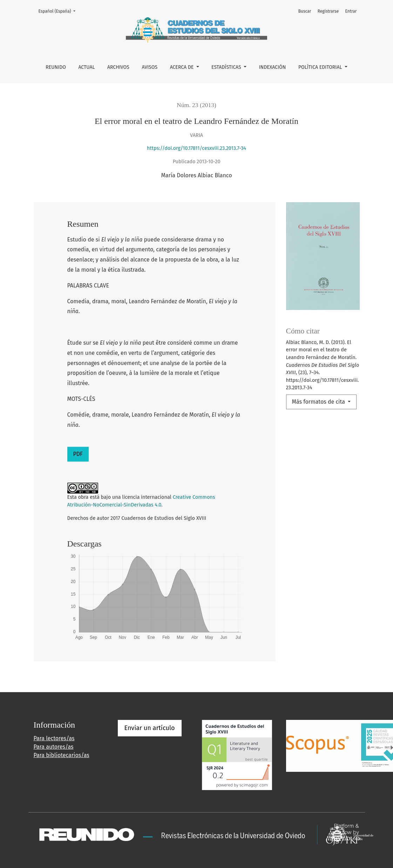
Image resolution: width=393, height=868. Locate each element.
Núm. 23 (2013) (196, 105)
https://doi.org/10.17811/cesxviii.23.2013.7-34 (196, 148)
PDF (78, 454)
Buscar (305, 11)
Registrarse (328, 11)
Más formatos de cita (319, 402)
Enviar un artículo (150, 728)
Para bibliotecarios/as (62, 755)
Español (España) (59, 11)
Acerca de (182, 67)
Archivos (118, 67)
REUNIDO (56, 67)
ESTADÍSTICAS (227, 67)
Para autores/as (54, 747)
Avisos (150, 67)
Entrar (351, 11)
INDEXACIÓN (272, 67)
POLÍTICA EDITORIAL (321, 67)
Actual (86, 67)
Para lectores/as (54, 738)
